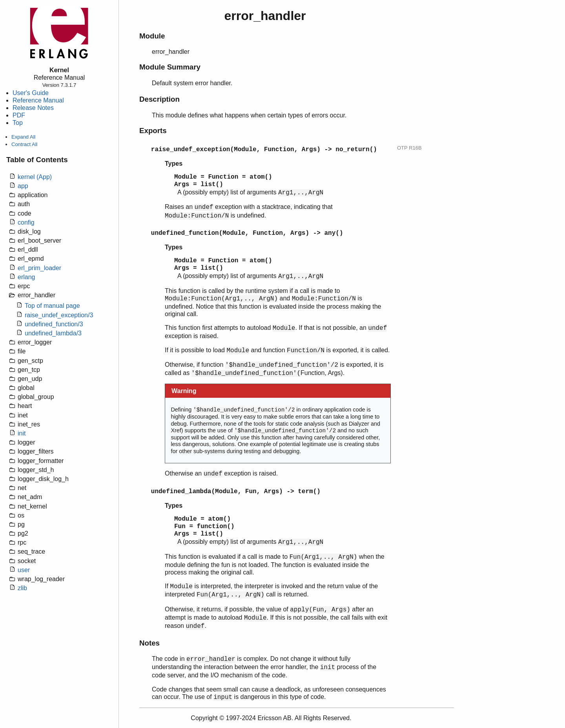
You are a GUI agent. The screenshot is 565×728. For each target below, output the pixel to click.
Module (152, 36)
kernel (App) (35, 177)
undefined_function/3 (54, 324)
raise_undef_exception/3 (59, 315)
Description (159, 99)
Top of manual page (52, 306)
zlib (22, 588)
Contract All (24, 144)
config (26, 222)
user (24, 570)
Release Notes (33, 108)
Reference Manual (38, 100)
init (22, 433)
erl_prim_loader (39, 268)
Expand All (23, 137)
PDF (19, 115)
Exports (153, 131)
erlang (26, 277)
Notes (149, 643)
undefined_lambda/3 (53, 333)
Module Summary (170, 67)
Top (18, 123)
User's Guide (31, 93)
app (23, 186)
